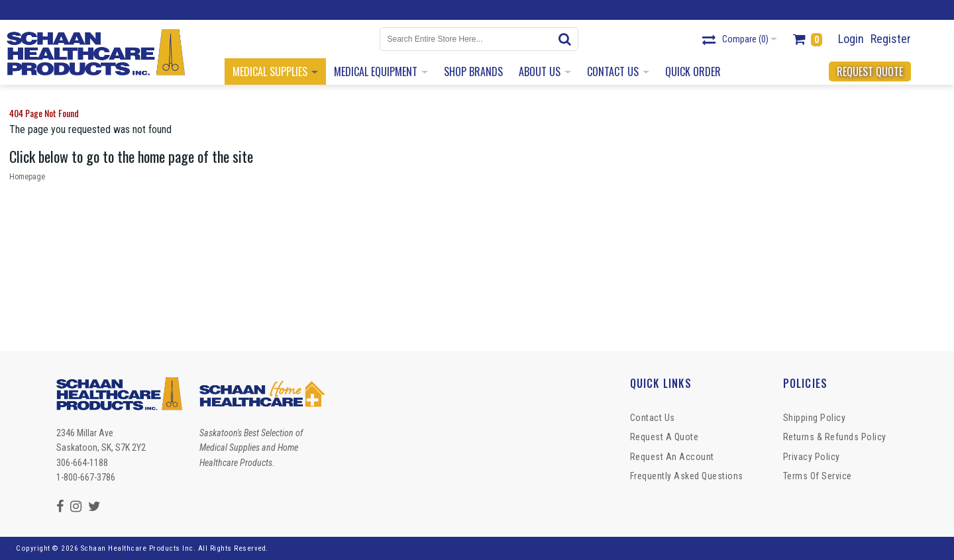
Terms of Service (818, 476)
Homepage (27, 177)
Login (851, 39)
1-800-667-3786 (86, 477)
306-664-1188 (82, 463)
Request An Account (672, 457)
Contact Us (653, 418)
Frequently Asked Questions (687, 476)
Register (891, 39)
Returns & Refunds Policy (835, 437)
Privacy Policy (812, 457)
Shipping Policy (815, 418)
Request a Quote (664, 437)
